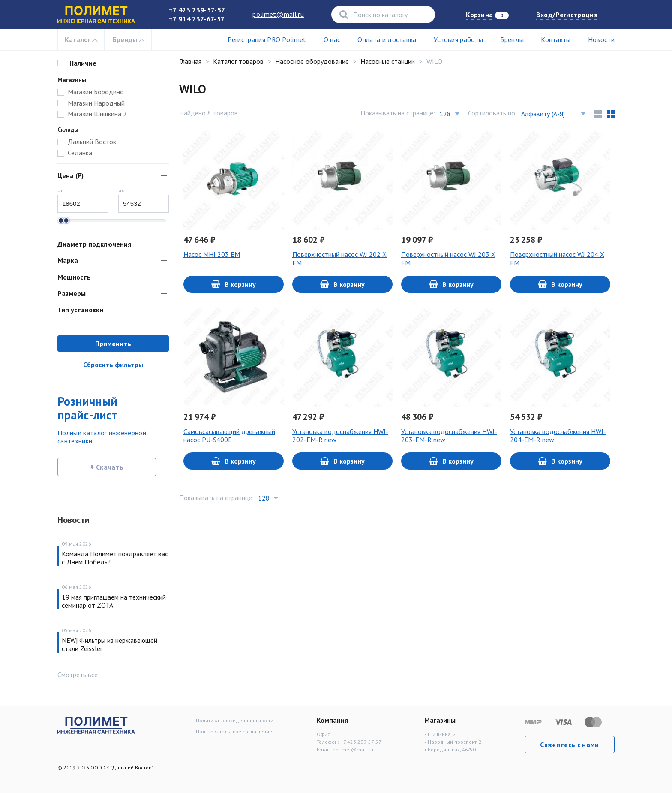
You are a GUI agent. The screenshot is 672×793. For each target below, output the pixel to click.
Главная (190, 61)
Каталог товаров (238, 61)
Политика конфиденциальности (235, 720)
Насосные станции (388, 61)
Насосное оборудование (312, 61)
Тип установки (80, 310)
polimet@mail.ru (278, 14)
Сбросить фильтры (113, 365)
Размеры (72, 293)
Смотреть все (78, 675)
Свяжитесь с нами (569, 745)
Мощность (74, 277)
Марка (68, 260)
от (60, 190)
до (121, 190)
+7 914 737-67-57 (197, 19)
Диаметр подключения (94, 244)
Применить (113, 344)
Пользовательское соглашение (234, 731)
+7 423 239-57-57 (197, 10)
